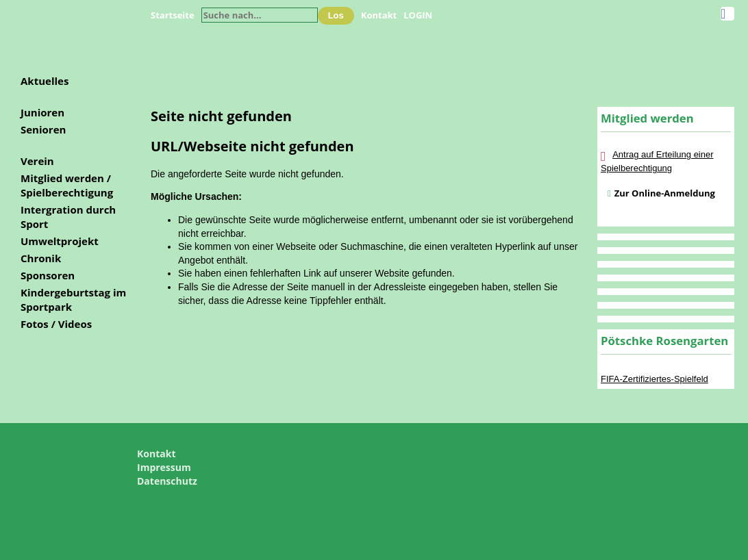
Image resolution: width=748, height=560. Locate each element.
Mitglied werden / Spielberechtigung (67, 185)
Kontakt (379, 15)
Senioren (43, 129)
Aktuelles (45, 81)
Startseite (173, 15)
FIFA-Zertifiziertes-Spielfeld (654, 379)
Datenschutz (167, 481)
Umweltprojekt (60, 241)
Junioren (42, 112)
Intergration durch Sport (68, 217)
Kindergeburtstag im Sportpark (73, 300)
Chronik (41, 258)
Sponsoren (48, 275)
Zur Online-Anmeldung (665, 193)
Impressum (164, 467)
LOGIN (418, 15)
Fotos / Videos (56, 324)
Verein (37, 161)
